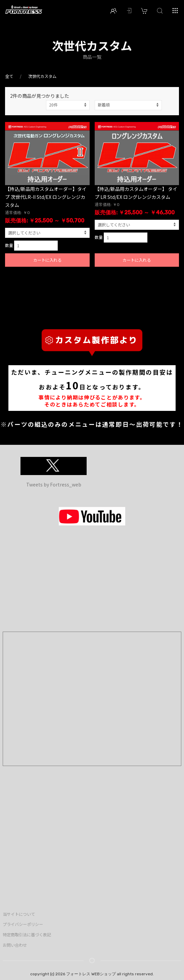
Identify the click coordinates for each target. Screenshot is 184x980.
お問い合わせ (15, 945)
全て (9, 76)
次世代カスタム (42, 76)
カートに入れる (47, 260)
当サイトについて (19, 914)
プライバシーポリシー (23, 924)
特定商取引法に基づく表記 (27, 935)
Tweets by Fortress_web (54, 484)
